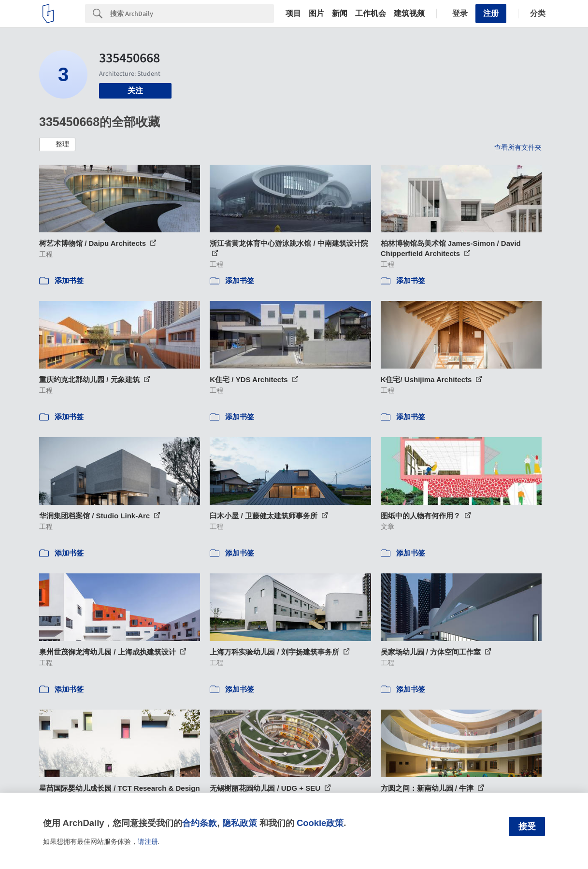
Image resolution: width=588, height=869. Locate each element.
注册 (491, 13)
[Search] (192, 14)
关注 (135, 91)
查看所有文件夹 (518, 147)
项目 (293, 14)
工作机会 (371, 14)
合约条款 (200, 823)
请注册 (148, 841)
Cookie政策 (320, 823)
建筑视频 (409, 14)
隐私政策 (240, 823)
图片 (316, 14)
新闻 (340, 14)
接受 (527, 826)
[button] (57, 144)
